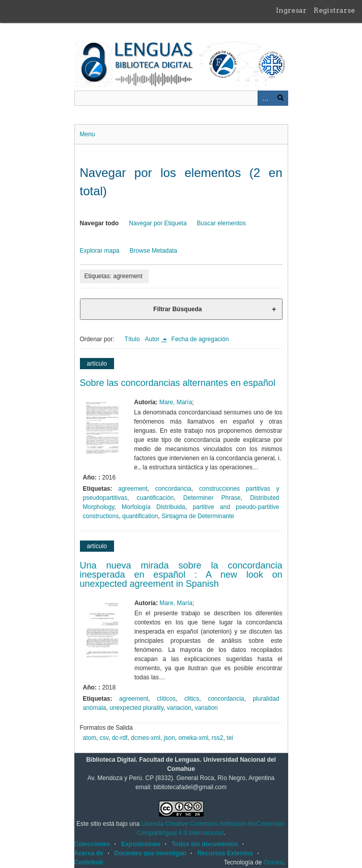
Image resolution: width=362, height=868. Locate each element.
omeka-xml (193, 738)
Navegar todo (100, 223)
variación (179, 708)
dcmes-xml (146, 738)
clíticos (166, 699)
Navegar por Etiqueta (158, 223)
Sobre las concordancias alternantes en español (178, 383)
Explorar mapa (100, 251)
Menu (88, 134)
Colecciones (92, 844)
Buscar (281, 98)
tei (230, 738)
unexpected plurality (136, 708)
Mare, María (176, 402)
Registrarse (334, 10)
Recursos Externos (225, 853)
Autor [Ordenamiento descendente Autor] (153, 339)
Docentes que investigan (150, 853)
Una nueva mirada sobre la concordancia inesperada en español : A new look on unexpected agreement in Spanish (181, 575)
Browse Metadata (154, 251)
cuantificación (156, 498)
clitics (192, 699)
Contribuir (89, 862)
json (170, 738)
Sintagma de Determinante (198, 516)
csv (104, 738)
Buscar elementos (221, 223)
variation (206, 708)
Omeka (273, 862)
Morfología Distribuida (154, 507)
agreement (133, 489)
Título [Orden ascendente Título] (132, 339)
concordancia (173, 489)
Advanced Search (265, 98)
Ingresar (291, 10)
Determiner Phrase (212, 498)
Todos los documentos (205, 844)
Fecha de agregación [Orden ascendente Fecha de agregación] (200, 339)
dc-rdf (120, 738)
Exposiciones (141, 844)
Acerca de (89, 853)
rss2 (218, 738)
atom (90, 738)
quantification (140, 516)
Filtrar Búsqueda (177, 309)
